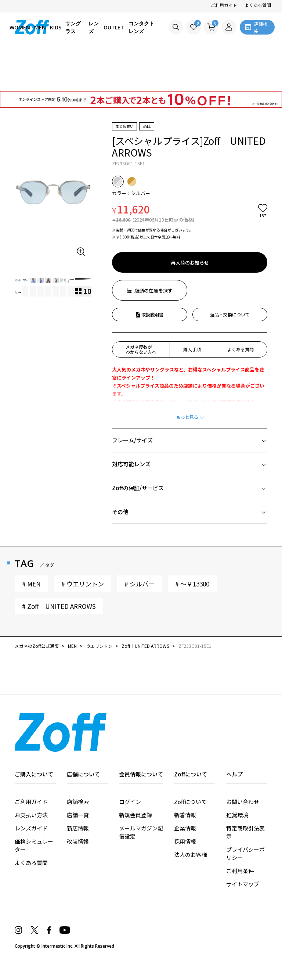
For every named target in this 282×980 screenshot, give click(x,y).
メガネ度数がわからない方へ (141, 349)
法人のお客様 (191, 855)
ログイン (130, 802)
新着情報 (185, 815)
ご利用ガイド (224, 5)
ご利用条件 (240, 871)
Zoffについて (190, 802)
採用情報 (185, 841)
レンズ (94, 27)
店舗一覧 (78, 815)
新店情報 (78, 828)
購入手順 (192, 349)
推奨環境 (237, 815)
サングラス (73, 27)
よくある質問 (258, 5)
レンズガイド (31, 828)
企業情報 (185, 828)
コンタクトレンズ (141, 27)
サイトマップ (243, 884)
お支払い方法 (31, 815)
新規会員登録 (135, 815)
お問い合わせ (243, 802)
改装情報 (78, 841)
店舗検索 (78, 802)
